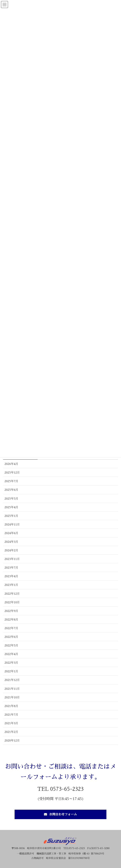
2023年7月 (11, 568)
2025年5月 (11, 499)
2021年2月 (11, 732)
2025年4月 (11, 507)
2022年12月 (12, 594)
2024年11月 (12, 524)
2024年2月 (11, 550)
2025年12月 (12, 473)
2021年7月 (11, 715)
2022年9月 (11, 611)
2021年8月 (11, 706)
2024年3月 (11, 542)
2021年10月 (12, 697)
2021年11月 (12, 689)
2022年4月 (11, 654)
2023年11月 (12, 559)
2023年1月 (11, 585)
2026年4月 (11, 464)
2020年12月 (12, 740)
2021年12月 (12, 680)
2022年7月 (11, 628)
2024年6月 (11, 533)
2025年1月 (11, 516)
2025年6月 (11, 490)
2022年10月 (12, 602)
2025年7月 (11, 481)
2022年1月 (11, 671)
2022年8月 (11, 620)
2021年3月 (11, 723)
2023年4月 (11, 576)
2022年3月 (11, 663)
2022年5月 (11, 645)
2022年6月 (11, 637)
